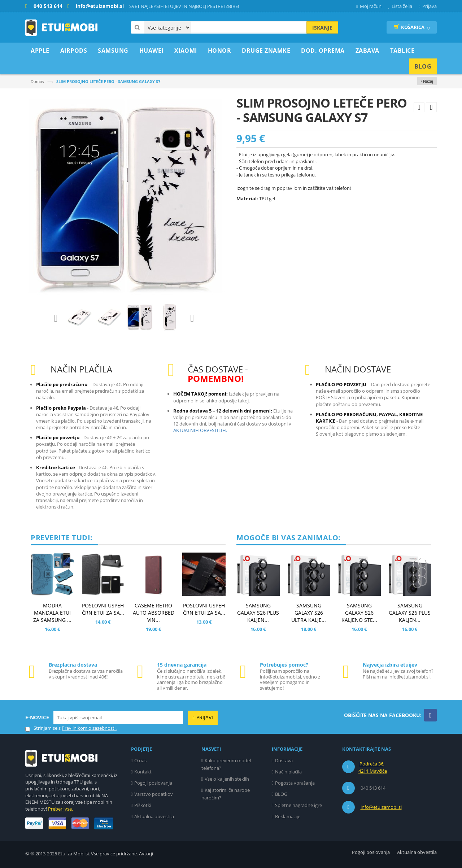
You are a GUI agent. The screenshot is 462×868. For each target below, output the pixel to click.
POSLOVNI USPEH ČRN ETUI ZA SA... (103, 609)
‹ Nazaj (427, 81)
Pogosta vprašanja (295, 783)
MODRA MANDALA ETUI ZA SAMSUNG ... (52, 613)
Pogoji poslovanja (153, 783)
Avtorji (146, 854)
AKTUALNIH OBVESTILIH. (200, 430)
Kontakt (143, 772)
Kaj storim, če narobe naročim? (226, 794)
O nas (140, 760)
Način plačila (288, 772)
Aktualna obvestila (154, 816)
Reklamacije (288, 816)
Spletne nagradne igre (298, 805)
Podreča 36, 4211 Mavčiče (373, 767)
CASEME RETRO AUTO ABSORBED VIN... (154, 613)
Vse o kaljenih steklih (227, 779)
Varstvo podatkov (154, 794)
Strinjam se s (43, 728)
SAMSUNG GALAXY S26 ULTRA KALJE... (309, 613)
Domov (38, 81)
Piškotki (143, 805)
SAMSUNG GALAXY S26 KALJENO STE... (359, 613)
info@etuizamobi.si (381, 807)
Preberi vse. (60, 809)
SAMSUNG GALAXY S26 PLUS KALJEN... (258, 613)
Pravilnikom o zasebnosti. (89, 728)
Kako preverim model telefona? (226, 764)
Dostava (284, 760)
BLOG (281, 794)
